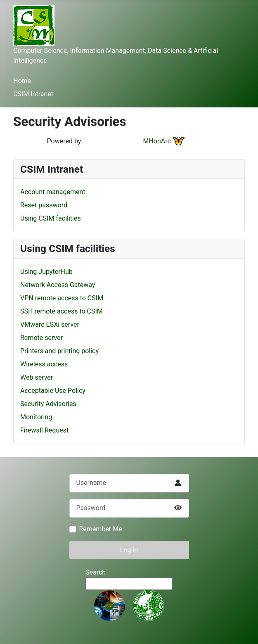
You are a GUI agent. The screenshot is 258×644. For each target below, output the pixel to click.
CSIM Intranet (33, 94)
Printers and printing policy (59, 351)
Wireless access (44, 364)
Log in (129, 550)
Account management (53, 192)
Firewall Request (44, 430)
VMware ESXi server (50, 324)
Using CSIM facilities (51, 218)
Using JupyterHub (46, 272)
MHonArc (163, 141)
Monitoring (36, 417)
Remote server (41, 338)
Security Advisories (48, 404)
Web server (37, 377)
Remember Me (101, 529)
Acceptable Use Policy (53, 391)
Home (22, 81)
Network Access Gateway (58, 285)
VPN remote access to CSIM (62, 298)
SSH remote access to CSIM (62, 311)
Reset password (44, 205)
